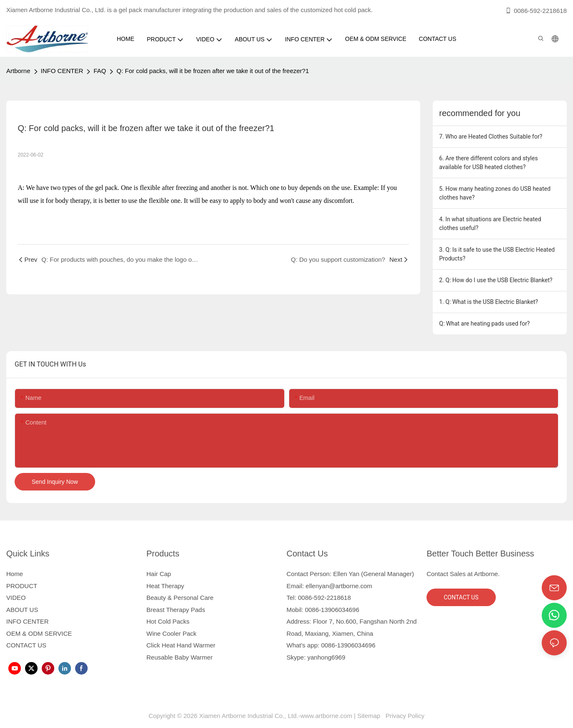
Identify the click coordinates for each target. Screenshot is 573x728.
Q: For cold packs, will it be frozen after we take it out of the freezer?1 (213, 71)
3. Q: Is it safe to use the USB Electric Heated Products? (497, 254)
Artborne (18, 71)
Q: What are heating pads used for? (484, 324)
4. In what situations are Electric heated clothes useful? (490, 224)
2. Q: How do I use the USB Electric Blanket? (496, 280)
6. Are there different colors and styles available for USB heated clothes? (488, 163)
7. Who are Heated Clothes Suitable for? (491, 136)
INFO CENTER (62, 71)
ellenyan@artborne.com (339, 586)
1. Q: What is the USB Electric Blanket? (488, 302)
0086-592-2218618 (536, 11)
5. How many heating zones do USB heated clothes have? (495, 193)
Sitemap (370, 716)
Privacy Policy (404, 716)
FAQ (100, 71)
